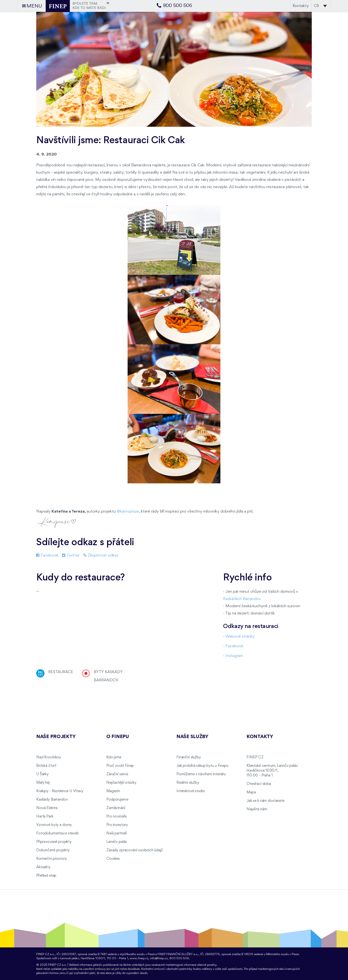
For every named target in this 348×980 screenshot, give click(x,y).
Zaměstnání (116, 808)
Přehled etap (46, 876)
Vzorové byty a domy (54, 825)
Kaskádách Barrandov (242, 599)
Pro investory (117, 825)
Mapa (251, 792)
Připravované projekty (54, 842)
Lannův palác (117, 842)
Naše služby (192, 737)
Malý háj (43, 783)
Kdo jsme (114, 757)
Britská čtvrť (46, 766)
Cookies (113, 859)
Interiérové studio (191, 791)
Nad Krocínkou (49, 757)
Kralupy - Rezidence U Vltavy (60, 791)
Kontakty (301, 6)
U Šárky (42, 774)
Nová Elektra (47, 808)
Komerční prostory (52, 859)
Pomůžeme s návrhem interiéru (201, 774)
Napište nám (257, 809)
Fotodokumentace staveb (58, 833)
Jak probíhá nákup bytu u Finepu (202, 766)
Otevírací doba (259, 784)
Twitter (71, 555)
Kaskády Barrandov (52, 800)
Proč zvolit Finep (120, 766)
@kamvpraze (128, 511)
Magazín (113, 791)
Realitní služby (188, 783)
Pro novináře (116, 817)
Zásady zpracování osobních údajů (135, 850)
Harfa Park (45, 817)
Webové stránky (240, 637)
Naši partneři (117, 833)
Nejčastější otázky (121, 783)
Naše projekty (56, 737)
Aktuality (43, 867)
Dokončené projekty (53, 850)
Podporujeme (117, 800)
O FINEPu (118, 737)
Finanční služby (189, 757)
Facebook (47, 555)
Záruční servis (117, 774)
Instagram (234, 656)
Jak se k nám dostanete (265, 801)
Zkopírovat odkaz (101, 555)
